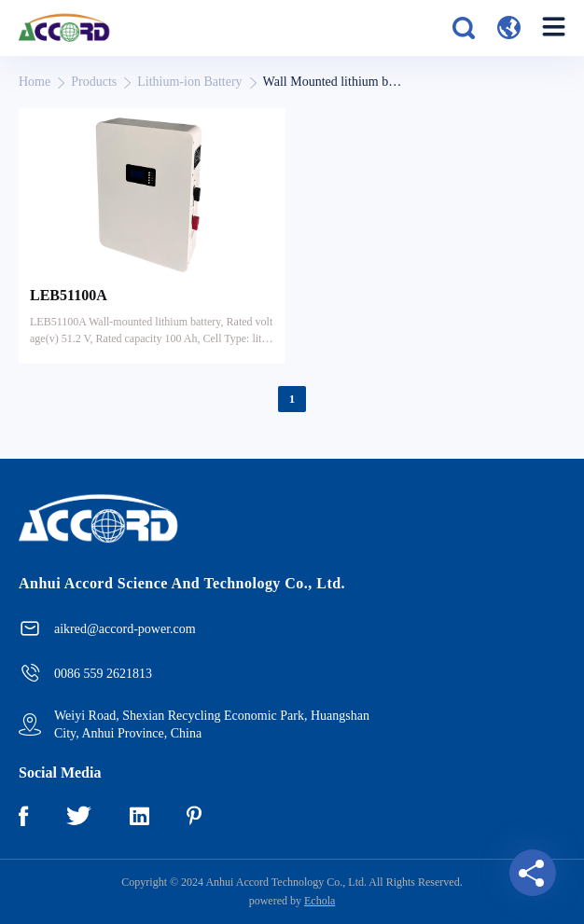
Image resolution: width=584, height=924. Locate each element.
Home (35, 82)
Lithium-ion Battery (189, 82)
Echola (320, 901)
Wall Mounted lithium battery (333, 82)
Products (94, 82)
